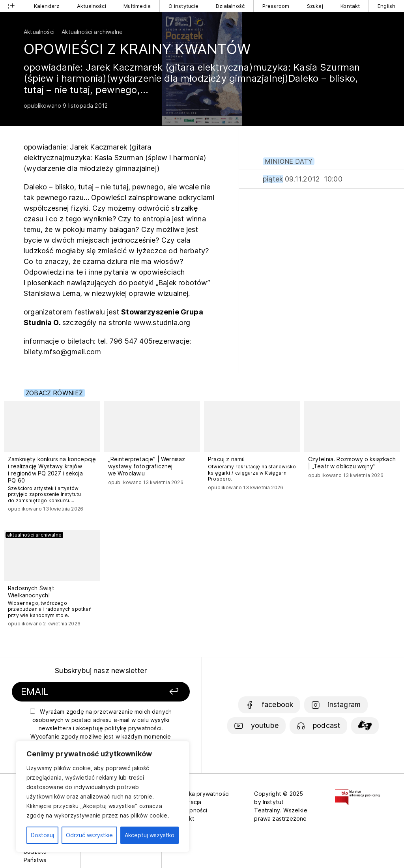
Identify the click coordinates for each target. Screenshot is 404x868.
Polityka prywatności (202, 794)
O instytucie (183, 6)
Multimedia (137, 6)
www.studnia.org (162, 323)
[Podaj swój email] (79, 692)
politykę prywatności (133, 728)
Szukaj (315, 6)
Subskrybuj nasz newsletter (101, 671)
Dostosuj (42, 835)
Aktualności (92, 6)
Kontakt (350, 6)
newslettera (55, 728)
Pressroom (276, 6)
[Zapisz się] (160, 692)
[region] (103, 797)
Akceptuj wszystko (150, 835)
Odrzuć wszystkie (89, 835)
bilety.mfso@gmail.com (62, 352)
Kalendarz (47, 6)
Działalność (230, 6)
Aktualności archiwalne (92, 32)
